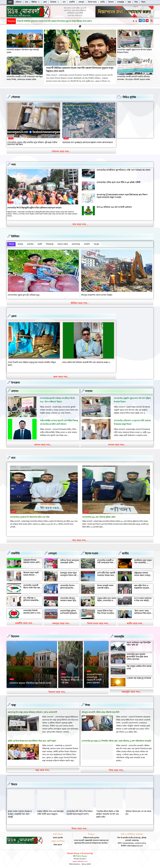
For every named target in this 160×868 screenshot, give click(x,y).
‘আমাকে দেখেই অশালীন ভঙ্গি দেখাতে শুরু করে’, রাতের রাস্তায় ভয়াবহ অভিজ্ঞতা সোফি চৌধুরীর (96, 677)
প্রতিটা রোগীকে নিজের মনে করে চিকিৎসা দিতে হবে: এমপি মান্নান (32, 740)
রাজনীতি (15, 552)
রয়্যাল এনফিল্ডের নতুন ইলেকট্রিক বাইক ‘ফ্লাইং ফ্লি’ (139, 642)
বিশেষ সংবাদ (92, 552)
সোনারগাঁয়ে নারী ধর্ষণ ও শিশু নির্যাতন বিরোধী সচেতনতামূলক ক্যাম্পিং (109, 811)
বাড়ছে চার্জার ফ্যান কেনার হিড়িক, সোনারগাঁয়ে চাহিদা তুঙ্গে (107, 599)
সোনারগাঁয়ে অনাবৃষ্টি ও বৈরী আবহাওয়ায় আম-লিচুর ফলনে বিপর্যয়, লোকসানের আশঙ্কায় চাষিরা (53, 21)
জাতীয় (125, 552)
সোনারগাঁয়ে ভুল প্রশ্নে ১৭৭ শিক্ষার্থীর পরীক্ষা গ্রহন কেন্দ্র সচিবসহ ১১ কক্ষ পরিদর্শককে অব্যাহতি (116, 740)
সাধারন (89, 390)
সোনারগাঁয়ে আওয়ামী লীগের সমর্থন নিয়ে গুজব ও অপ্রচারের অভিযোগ (32, 586)
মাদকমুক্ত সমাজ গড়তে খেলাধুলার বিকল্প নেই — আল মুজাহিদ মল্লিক (70, 574)
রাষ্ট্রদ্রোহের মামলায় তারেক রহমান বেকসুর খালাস (142, 574)
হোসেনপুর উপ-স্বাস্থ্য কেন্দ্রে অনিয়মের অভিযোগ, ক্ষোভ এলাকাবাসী (32, 711)
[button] (136, 21)
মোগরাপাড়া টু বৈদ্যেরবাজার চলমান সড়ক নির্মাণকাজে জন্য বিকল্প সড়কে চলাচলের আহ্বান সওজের (122, 196)
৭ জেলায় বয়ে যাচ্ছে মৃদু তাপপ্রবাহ (139, 677)
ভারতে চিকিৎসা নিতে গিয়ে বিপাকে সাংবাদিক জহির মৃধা (105, 612)
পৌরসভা (16, 97)
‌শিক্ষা (88, 704)
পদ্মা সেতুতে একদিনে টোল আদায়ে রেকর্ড (139, 666)
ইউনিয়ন (15, 236)
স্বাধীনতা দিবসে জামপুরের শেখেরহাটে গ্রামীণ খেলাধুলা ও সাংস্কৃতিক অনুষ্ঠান (70, 563)
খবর (13, 164)
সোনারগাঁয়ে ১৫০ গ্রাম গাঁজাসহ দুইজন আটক (99, 516)
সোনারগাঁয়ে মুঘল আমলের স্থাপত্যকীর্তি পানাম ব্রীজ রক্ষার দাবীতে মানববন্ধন (137, 655)
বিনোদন (15, 635)
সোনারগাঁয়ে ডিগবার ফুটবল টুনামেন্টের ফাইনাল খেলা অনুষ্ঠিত (68, 587)
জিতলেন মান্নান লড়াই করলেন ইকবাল (31, 573)
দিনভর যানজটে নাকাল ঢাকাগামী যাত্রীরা (105, 585)
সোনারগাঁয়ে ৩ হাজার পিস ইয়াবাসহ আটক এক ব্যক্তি (30, 516)
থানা (13, 457)
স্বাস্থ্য (14, 704)
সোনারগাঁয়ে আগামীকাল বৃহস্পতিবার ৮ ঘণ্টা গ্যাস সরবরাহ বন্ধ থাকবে (123, 170)
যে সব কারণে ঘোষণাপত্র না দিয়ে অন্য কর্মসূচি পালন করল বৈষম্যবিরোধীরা (143, 600)
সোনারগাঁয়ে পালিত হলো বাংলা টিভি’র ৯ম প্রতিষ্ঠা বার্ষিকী (119, 182)
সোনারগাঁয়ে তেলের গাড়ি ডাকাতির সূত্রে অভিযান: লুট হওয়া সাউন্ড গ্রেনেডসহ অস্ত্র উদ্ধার (32, 143)
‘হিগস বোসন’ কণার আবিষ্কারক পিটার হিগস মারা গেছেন (143, 612)
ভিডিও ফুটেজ (129, 97)
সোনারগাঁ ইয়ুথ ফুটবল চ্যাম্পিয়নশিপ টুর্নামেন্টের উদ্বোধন (69, 612)
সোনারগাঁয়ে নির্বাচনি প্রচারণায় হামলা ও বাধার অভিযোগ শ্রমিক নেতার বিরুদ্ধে (32, 613)
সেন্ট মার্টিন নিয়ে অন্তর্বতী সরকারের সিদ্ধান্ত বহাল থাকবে (106, 574)
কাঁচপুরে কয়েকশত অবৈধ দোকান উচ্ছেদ (97, 294)
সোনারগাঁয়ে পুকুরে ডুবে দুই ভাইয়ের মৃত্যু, (24, 294)
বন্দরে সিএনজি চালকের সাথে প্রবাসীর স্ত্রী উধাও (25, 361)
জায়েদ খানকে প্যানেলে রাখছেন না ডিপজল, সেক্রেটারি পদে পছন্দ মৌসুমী (49, 813)
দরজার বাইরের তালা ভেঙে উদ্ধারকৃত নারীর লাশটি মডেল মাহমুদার (80, 811)
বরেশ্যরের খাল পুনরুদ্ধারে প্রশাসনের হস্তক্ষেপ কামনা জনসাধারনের (87, 142)
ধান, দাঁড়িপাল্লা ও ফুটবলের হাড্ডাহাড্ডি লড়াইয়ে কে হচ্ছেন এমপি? (31, 600)
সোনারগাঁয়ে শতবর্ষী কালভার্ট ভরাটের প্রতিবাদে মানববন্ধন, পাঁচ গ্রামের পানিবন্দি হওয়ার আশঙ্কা (134, 78)
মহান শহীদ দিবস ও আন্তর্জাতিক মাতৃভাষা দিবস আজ (141, 587)
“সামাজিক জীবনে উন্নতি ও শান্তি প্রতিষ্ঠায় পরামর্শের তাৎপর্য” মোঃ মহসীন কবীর (137, 813)
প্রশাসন (15, 390)
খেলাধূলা (52, 552)
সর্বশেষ (11, 138)
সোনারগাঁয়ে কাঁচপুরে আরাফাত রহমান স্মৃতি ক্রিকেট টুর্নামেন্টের (68, 599)
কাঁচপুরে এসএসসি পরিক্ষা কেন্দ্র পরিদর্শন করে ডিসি (100, 711)
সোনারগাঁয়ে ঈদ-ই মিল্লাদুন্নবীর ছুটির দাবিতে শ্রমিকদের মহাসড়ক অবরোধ (34, 208)
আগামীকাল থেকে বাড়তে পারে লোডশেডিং (143, 560)
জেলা (14, 315)
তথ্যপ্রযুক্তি (119, 635)
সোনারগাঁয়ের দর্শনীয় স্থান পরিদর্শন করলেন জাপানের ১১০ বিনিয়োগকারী (69, 678)
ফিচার (14, 783)
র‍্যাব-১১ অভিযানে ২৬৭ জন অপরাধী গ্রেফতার (114, 207)
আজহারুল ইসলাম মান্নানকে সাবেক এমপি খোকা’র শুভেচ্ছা (31, 561)
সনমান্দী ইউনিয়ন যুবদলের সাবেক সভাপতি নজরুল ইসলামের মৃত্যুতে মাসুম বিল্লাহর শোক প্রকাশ (80, 69)
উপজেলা (16, 381)
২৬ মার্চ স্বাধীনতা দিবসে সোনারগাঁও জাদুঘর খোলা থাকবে (32, 683)
